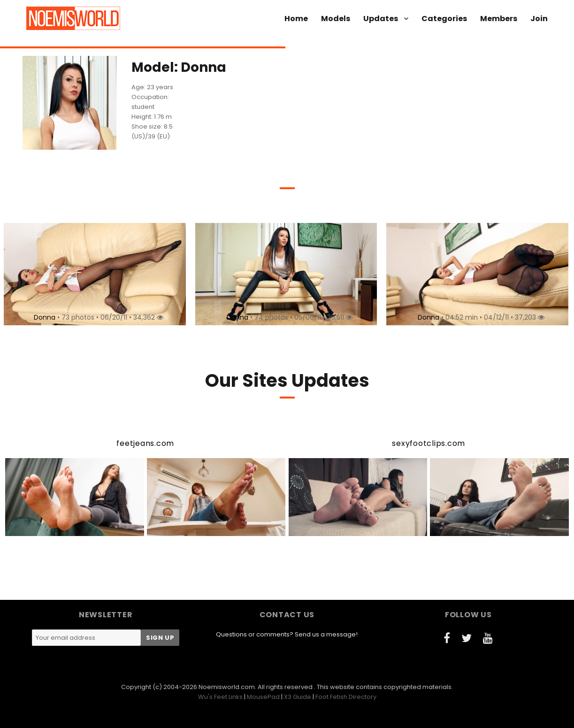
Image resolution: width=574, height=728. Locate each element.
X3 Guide (298, 697)
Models (336, 19)
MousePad (263, 697)
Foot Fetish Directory (346, 697)
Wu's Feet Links (220, 697)
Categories (444, 19)
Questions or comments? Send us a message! (287, 634)
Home (296, 19)
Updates (381, 19)
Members (499, 19)
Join (539, 19)
